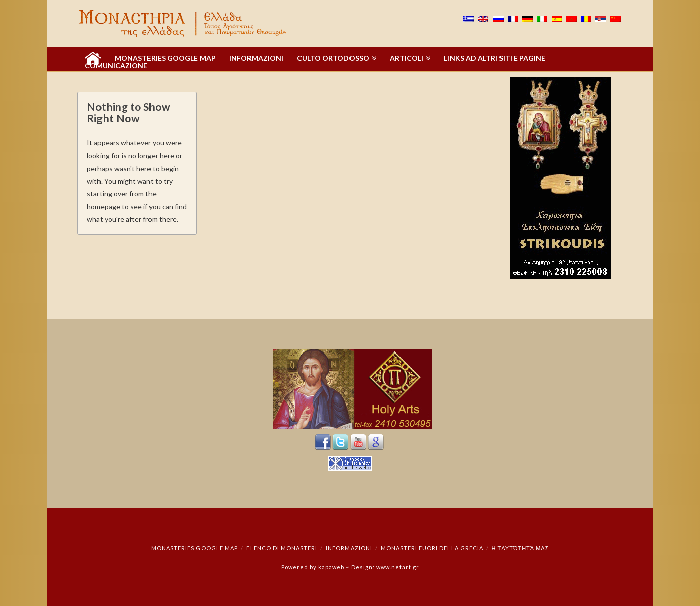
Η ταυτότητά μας (520, 548)
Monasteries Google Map (194, 548)
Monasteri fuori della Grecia (432, 548)
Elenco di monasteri (282, 548)
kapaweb (331, 567)
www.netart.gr (398, 567)
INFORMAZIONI (349, 548)
